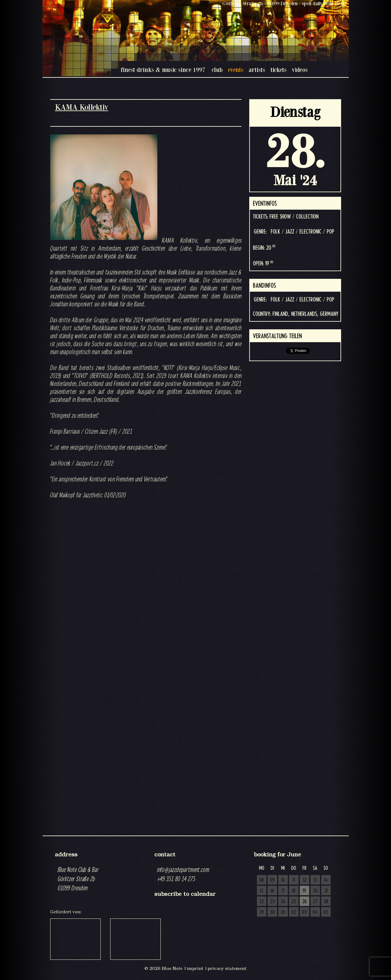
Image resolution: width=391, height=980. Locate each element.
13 (315, 880)
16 (272, 891)
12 (305, 880)
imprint (195, 968)
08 (261, 880)
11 (294, 880)
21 (326, 891)
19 (304, 891)
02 (294, 912)
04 (315, 912)
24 (283, 902)
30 (272, 912)
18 (294, 891)
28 (326, 902)
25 (294, 902)
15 (261, 891)
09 (272, 880)
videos (300, 70)
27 (315, 902)
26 (305, 902)
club (217, 70)
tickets (278, 70)
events (236, 70)
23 (272, 902)
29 (262, 912)
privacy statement (227, 968)
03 (304, 912)
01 (283, 912)
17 (283, 891)
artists (257, 70)
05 (326, 912)
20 (315, 891)
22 (261, 902)
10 (283, 880)
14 (326, 880)
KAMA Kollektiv (82, 107)
